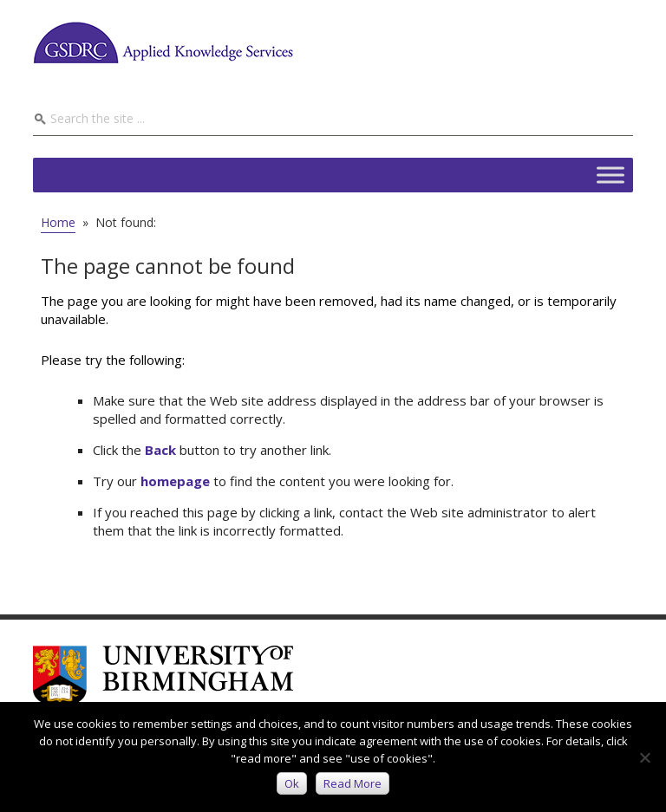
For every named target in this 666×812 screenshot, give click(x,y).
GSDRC (163, 42)
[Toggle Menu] (610, 175)
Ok (292, 783)
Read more (353, 783)
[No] (644, 757)
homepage (175, 481)
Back (160, 450)
